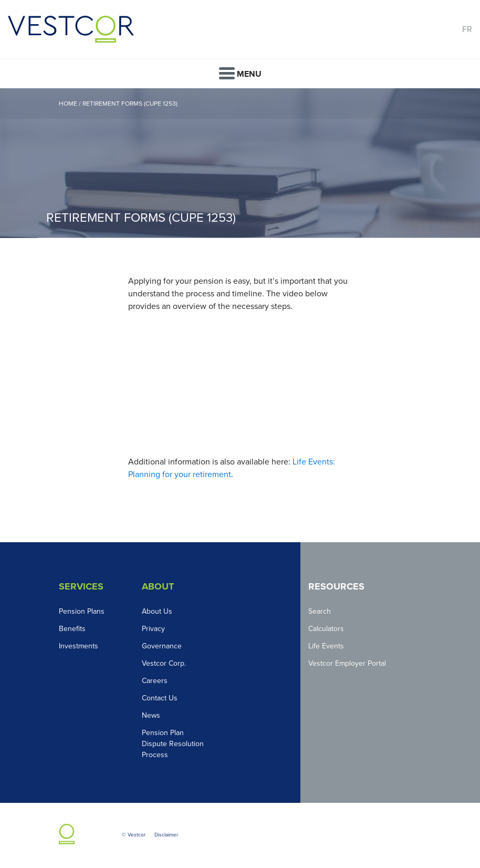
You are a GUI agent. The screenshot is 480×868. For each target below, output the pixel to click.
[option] (240, 163)
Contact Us (160, 698)
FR (467, 29)
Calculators (326, 629)
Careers (155, 681)
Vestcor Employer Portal (347, 663)
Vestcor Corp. (164, 663)
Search (320, 611)
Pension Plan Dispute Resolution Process (173, 744)
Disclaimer (166, 835)
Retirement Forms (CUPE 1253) (130, 104)
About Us (157, 611)
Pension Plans (82, 611)
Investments (79, 646)
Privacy (153, 629)
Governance (162, 646)
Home (68, 104)
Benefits (72, 629)
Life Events (326, 646)
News (151, 715)
